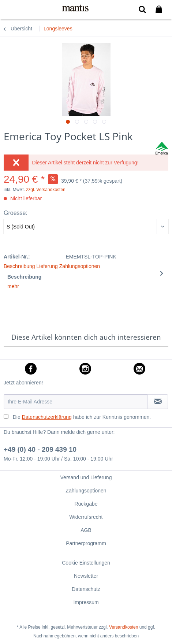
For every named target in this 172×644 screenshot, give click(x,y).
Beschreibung (24, 277)
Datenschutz (86, 589)
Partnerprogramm (86, 543)
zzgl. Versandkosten (46, 190)
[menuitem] (11, 9)
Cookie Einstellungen (86, 563)
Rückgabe (86, 504)
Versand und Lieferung (86, 477)
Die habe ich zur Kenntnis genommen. (82, 417)
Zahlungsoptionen (86, 491)
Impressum (86, 602)
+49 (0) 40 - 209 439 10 (40, 449)
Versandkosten (124, 627)
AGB (86, 530)
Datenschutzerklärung (47, 417)
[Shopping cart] (160, 10)
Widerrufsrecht (86, 517)
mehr (13, 286)
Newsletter (86, 576)
